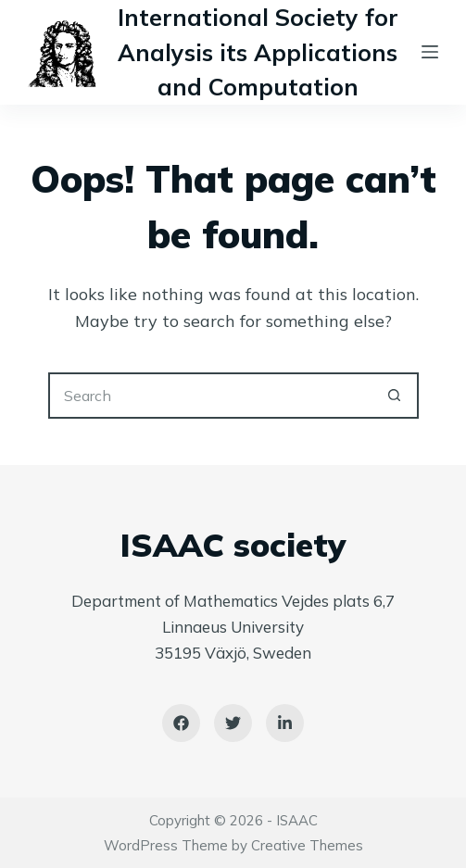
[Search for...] (210, 396)
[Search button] (396, 396)
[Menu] (430, 52)
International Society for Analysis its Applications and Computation (258, 52)
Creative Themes (307, 845)
